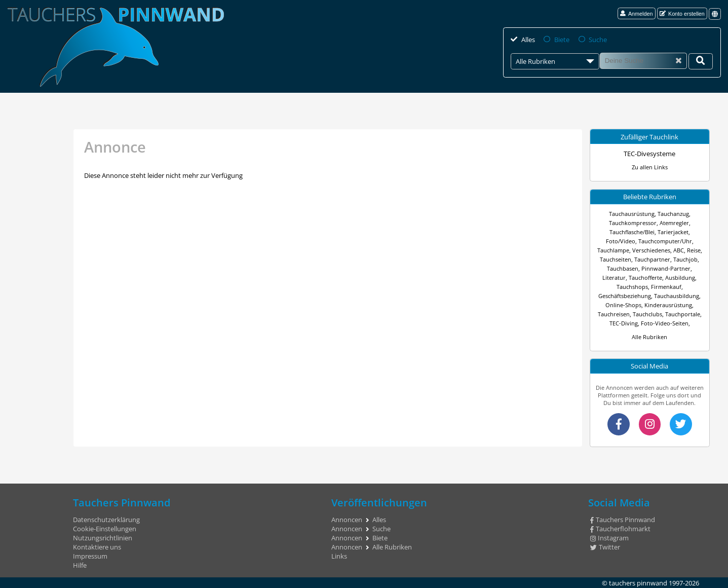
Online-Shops (623, 305)
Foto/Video (621, 241)
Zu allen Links (650, 167)
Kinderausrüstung (668, 305)
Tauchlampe (613, 250)
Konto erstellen (682, 14)
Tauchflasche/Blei (632, 232)
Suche (597, 40)
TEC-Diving (624, 323)
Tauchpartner (652, 259)
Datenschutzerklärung (106, 520)
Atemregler (674, 223)
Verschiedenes (651, 250)
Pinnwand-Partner (666, 268)
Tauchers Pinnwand (623, 520)
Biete (561, 40)
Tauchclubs (647, 314)
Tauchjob (685, 259)
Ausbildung (680, 278)
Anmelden (636, 14)
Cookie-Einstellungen (105, 529)
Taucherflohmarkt (620, 529)
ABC (679, 250)
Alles (528, 40)
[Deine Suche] (701, 61)
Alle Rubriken (649, 337)
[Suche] (643, 61)
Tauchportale (683, 314)
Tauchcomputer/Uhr (665, 241)
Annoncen (347, 520)
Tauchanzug (673, 214)
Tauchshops (632, 287)
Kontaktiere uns (97, 547)
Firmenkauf (666, 287)
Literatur (614, 278)
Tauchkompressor (633, 223)
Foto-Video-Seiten (665, 323)
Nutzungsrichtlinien (103, 538)
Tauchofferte (645, 278)
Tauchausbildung (677, 296)
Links (339, 556)
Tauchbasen (623, 268)
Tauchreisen (614, 314)
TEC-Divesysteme (649, 154)
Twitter (605, 547)
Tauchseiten (616, 259)
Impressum (90, 556)
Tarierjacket (673, 232)
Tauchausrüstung (632, 214)
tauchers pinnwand (638, 582)
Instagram (609, 538)
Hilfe (80, 565)
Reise (694, 250)
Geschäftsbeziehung (625, 296)
